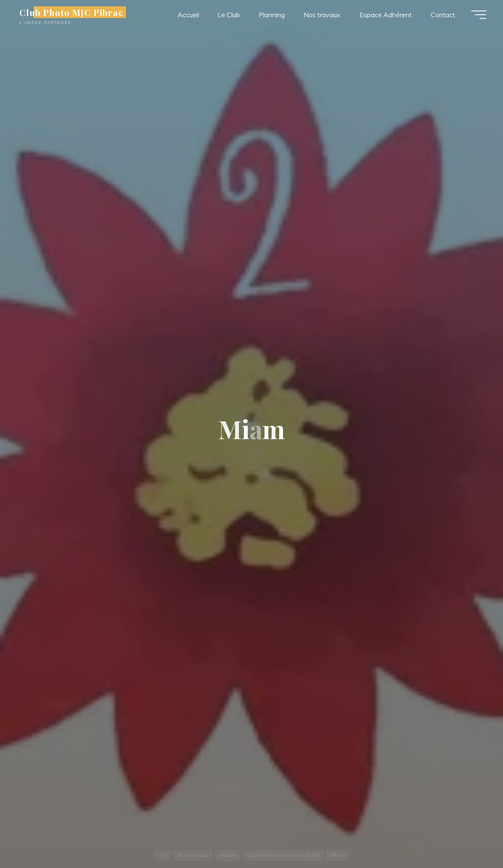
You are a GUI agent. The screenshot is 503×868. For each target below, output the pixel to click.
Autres (228, 855)
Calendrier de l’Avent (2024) (283, 855)
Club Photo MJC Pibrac (71, 12)
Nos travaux (193, 855)
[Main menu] (479, 15)
